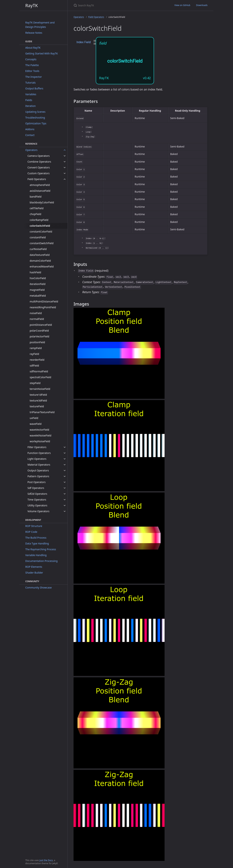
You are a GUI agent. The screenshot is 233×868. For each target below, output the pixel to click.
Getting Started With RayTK (42, 53)
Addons (30, 129)
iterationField (38, 284)
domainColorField (40, 261)
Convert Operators (39, 167)
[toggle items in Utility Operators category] (65, 505)
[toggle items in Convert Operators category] (65, 168)
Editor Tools (32, 71)
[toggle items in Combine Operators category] (65, 162)
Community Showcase (38, 587)
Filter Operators (37, 447)
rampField (36, 348)
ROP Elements (34, 567)
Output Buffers (34, 88)
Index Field (84, 42)
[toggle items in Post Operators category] (65, 482)
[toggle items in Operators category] (65, 150)
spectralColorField (40, 377)
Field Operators (37, 179)
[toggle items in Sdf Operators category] (65, 488)
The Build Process (36, 538)
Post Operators (36, 482)
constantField (38, 237)
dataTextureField (40, 255)
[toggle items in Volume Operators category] (65, 511)
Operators (31, 150)
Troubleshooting (35, 118)
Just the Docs (46, 860)
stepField (35, 383)
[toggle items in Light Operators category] (65, 459)
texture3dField (38, 400)
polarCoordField (39, 331)
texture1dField (38, 395)
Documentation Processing (41, 561)
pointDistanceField (41, 325)
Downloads (202, 5)
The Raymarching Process (41, 549)
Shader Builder (34, 573)
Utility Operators (37, 505)
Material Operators (39, 465)
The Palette (32, 65)
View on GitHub (182, 5)
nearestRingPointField (43, 307)
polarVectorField (39, 336)
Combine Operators (39, 162)
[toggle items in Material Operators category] (65, 465)
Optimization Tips (36, 123)
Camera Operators (39, 156)
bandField (36, 197)
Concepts (31, 59)
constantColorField (41, 232)
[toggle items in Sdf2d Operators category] (65, 494)
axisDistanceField (40, 191)
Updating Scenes (35, 112)
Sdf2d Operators (37, 494)
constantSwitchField (42, 243)
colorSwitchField (40, 226)
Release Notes (34, 33)
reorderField (37, 360)
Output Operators (38, 470)
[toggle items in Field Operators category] (65, 179)
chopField (35, 214)
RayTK (32, 5)
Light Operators (37, 459)
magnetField (37, 290)
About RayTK (33, 48)
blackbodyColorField (42, 202)
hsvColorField (38, 278)
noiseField (36, 313)
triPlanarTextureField (42, 412)
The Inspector (34, 77)
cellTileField (37, 208)
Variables (31, 94)
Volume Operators (38, 511)
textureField (37, 406)
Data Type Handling (37, 543)
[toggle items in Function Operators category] (65, 453)
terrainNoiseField (40, 389)
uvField (34, 418)
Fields (29, 100)
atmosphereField (40, 185)
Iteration (30, 106)
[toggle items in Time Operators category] (65, 500)
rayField (34, 354)
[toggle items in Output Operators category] (65, 471)
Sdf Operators (36, 488)
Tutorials (30, 83)
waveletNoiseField (41, 435)
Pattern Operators (38, 476)
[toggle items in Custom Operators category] (65, 173)
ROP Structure (34, 526)
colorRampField (39, 220)
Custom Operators (38, 173)
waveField (36, 424)
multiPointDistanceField (44, 301)
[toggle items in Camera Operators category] (65, 156)
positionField (37, 342)
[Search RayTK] (116, 5)
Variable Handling (36, 555)
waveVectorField (39, 430)
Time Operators (37, 500)
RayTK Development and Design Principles (40, 25)
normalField (37, 319)
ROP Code (31, 532)
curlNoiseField (38, 249)
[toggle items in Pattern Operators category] (65, 476)
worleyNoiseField (40, 441)
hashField (35, 272)
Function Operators (39, 453)
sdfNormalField (39, 371)
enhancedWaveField (42, 266)
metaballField (38, 296)
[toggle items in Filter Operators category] (65, 447)
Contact (30, 135)
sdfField (34, 366)
